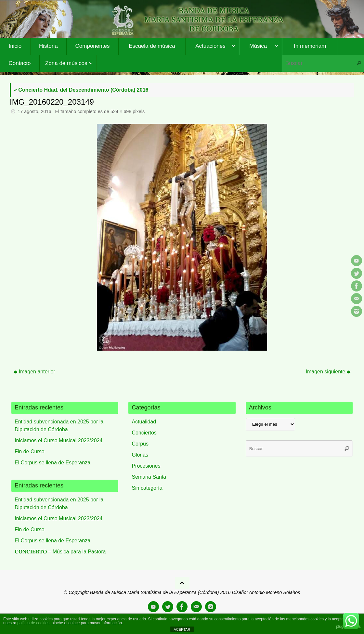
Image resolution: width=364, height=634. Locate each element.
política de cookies (33, 623)
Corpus (140, 444)
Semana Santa (149, 477)
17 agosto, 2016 (34, 111)
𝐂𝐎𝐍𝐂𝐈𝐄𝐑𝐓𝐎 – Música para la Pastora (60, 552)
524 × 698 (121, 111)
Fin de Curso (30, 452)
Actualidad (144, 422)
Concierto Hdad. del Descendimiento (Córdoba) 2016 (81, 90)
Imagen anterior (34, 372)
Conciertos (144, 433)
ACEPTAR (182, 629)
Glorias (140, 455)
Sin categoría (147, 488)
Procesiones (146, 466)
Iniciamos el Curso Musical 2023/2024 (58, 440)
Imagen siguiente (328, 372)
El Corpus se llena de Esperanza (52, 463)
